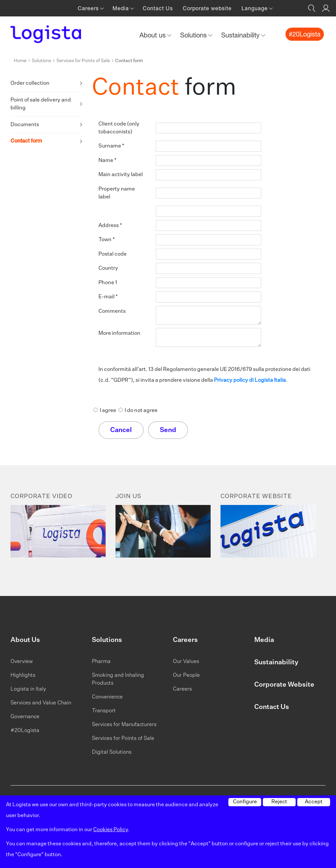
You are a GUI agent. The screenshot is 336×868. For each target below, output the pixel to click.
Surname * (111, 146)
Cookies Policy (111, 830)
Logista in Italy (28, 689)
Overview (22, 662)
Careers (185, 640)
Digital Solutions (112, 752)
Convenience (107, 697)
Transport (104, 711)
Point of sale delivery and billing (41, 104)
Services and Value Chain (41, 703)
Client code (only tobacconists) (119, 128)
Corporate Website (284, 685)
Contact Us (158, 8)
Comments (112, 311)
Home (20, 61)
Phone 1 (108, 283)
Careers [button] (89, 8)
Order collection (30, 83)
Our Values (186, 662)
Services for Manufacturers (124, 725)
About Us (25, 640)
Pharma (101, 662)
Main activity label (121, 175)
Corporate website (207, 8)
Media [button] (122, 8)
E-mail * (108, 297)
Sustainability (276, 662)
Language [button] (255, 8)
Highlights (23, 675)
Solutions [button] (194, 35)
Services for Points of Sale (83, 61)
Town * (107, 240)
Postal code (113, 254)
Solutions (42, 61)
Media (264, 640)
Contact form (26, 142)
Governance (25, 717)
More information (119, 333)
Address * (110, 226)
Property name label (117, 193)
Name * (107, 161)
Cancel (121, 430)
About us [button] (154, 35)
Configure (245, 802)
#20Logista (25, 731)
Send (168, 430)
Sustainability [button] (241, 35)
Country (108, 268)
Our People (186, 675)
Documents (25, 125)
